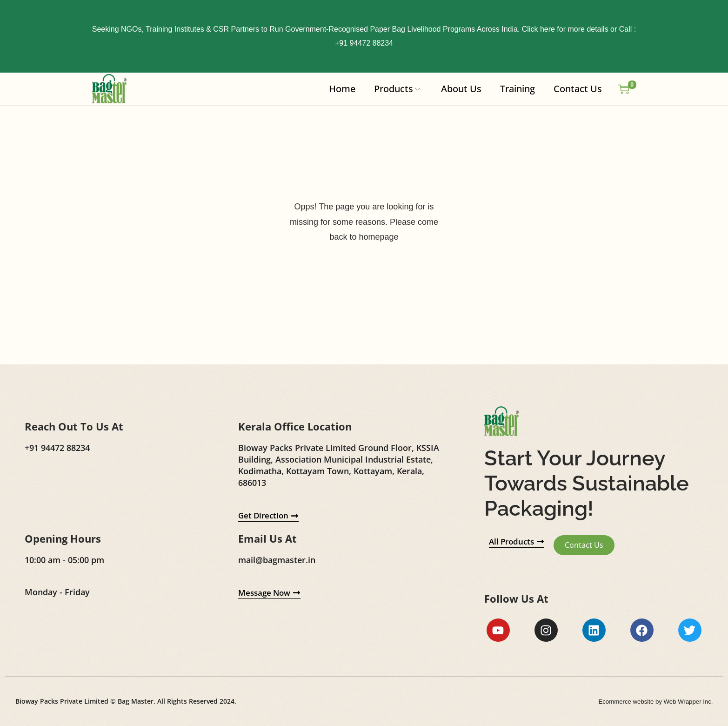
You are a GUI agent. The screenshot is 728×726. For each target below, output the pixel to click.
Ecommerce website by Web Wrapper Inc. (652, 702)
